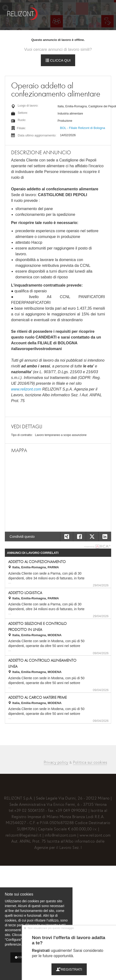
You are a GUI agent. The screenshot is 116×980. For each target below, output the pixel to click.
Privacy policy (56, 762)
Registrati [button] (69, 969)
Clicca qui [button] (58, 60)
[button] (105, 537)
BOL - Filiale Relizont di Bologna (83, 128)
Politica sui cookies (90, 762)
